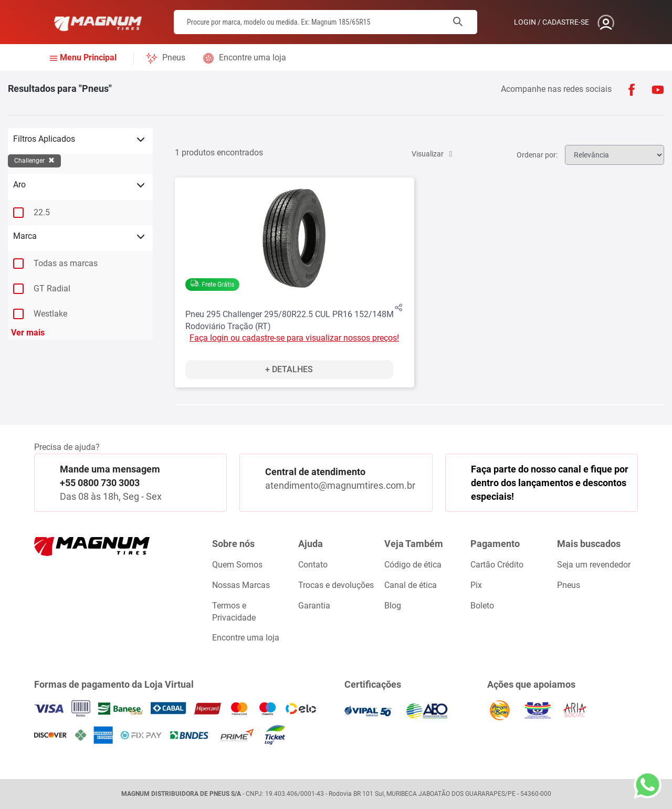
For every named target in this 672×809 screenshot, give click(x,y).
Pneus (174, 57)
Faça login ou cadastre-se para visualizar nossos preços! (294, 338)
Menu (88, 58)
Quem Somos (237, 565)
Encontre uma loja (253, 57)
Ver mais (28, 333)
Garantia (314, 606)
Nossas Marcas (241, 585)
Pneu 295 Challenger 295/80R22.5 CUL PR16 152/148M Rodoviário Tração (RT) (290, 320)
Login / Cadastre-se (552, 22)
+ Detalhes (289, 369)
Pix (476, 585)
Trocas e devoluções (336, 585)
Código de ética (413, 565)
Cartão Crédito (497, 565)
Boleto (482, 606)
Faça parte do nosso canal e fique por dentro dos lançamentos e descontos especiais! (550, 482)
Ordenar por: (531, 155)
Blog (393, 606)
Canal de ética (411, 585)
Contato (313, 565)
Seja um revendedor (594, 565)
